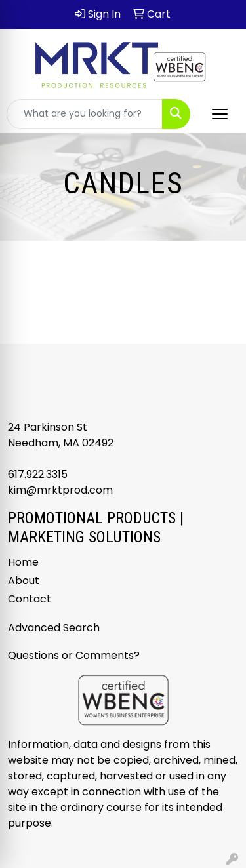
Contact (30, 599)
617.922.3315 (38, 474)
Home (23, 562)
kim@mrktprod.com (60, 490)
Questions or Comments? (74, 655)
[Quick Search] (85, 114)
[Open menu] (220, 114)
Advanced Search (54, 628)
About (24, 581)
